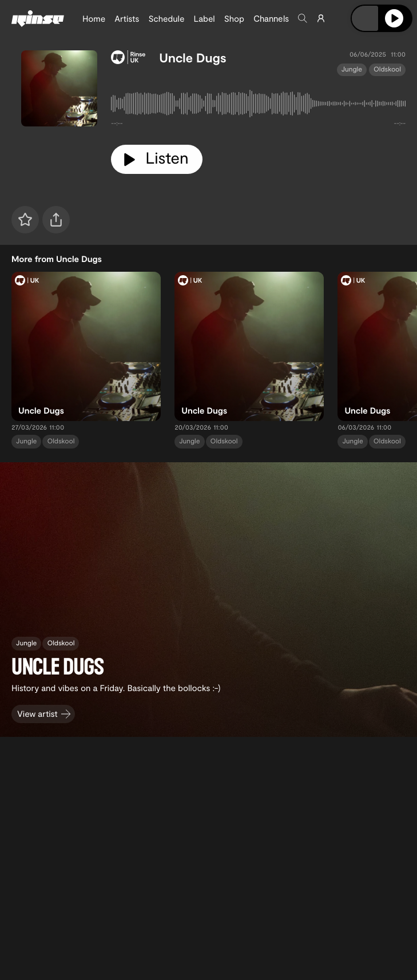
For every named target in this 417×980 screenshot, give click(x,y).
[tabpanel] (258, 106)
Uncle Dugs (192, 58)
